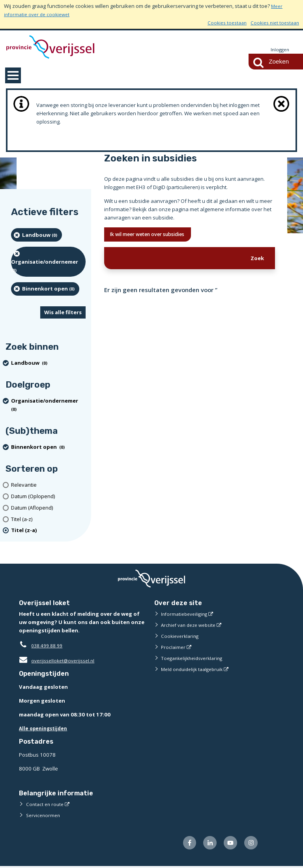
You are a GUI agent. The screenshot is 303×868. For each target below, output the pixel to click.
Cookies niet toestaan (273, 22)
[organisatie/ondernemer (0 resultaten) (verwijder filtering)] (48, 262)
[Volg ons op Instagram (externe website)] (250, 844)
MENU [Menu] (13, 76)
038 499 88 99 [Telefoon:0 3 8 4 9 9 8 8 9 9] (49, 646)
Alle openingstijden (45, 729)
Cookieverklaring (181, 636)
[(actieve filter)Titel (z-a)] (48, 531)
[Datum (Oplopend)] (48, 497)
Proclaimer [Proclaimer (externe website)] (174, 647)
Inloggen (279, 50)
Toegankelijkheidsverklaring (195, 658)
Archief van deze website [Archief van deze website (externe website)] (191, 625)
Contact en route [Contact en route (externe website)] (46, 804)
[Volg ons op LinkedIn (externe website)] (205, 844)
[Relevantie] (48, 485)
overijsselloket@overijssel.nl (59, 661)
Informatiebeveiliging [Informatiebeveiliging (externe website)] (186, 614)
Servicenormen (44, 816)
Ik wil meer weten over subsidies (155, 235)
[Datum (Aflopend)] (48, 508)
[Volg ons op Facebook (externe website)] (183, 844)
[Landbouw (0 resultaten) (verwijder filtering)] (36, 235)
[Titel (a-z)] (48, 520)
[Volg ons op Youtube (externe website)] (228, 844)
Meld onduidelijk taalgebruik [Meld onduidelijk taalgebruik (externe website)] (195, 669)
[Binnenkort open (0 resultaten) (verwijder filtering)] (45, 289)
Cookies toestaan (222, 22)
